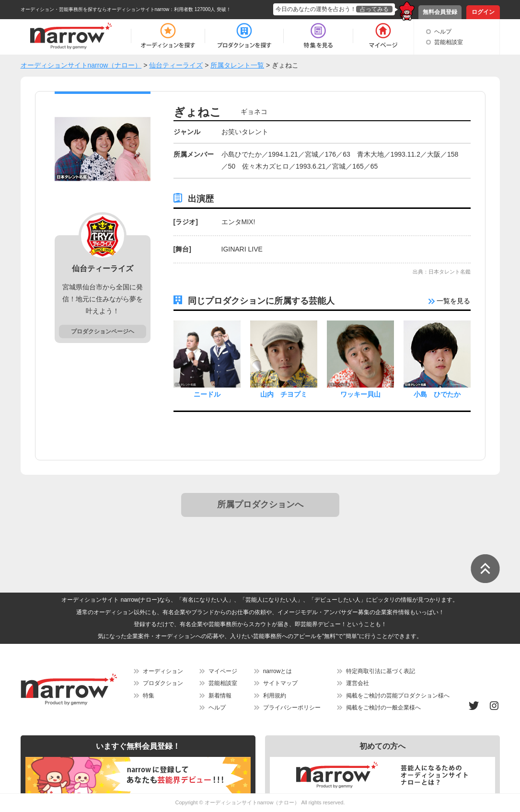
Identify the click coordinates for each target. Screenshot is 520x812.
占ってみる (374, 9)
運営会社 (358, 683)
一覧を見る (450, 301)
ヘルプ (443, 32)
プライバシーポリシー (292, 708)
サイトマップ (280, 683)
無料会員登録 (440, 12)
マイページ (223, 671)
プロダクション (163, 683)
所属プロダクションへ (260, 504)
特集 (149, 696)
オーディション (163, 671)
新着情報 (220, 696)
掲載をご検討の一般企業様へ (383, 708)
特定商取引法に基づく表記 (381, 671)
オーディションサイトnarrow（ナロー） (252, 802)
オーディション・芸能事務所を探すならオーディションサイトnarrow (95, 9)
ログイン (483, 12)
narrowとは (278, 671)
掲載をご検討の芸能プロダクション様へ (398, 696)
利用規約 (275, 696)
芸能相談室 (449, 42)
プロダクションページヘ (103, 332)
